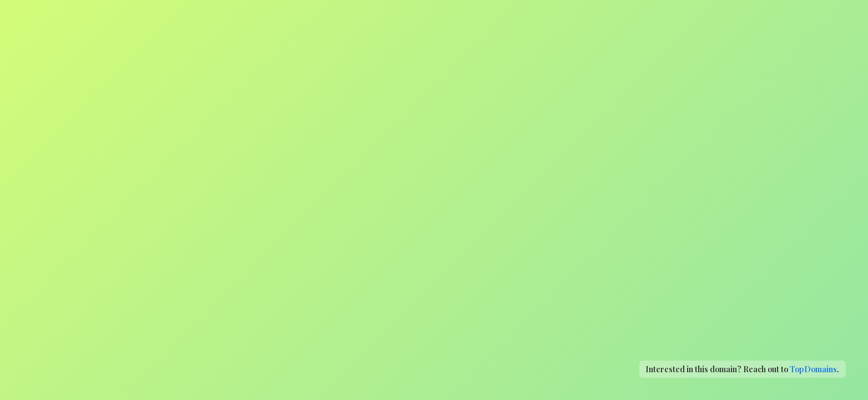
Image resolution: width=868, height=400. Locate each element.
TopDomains (813, 369)
